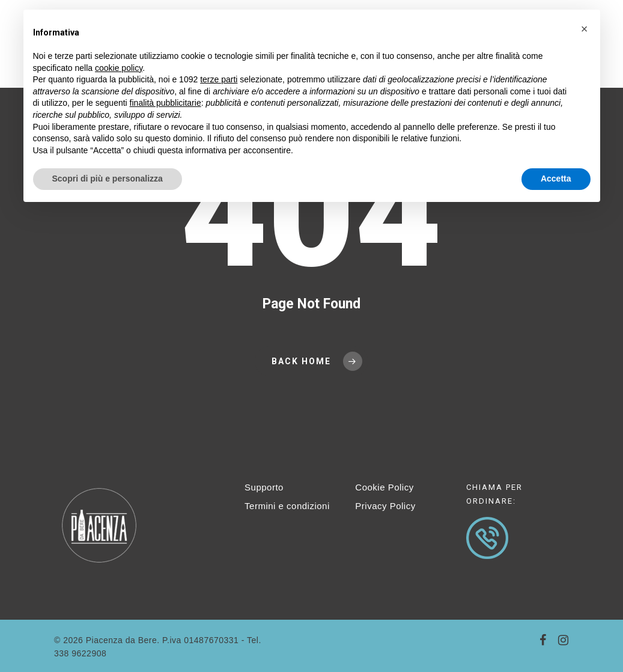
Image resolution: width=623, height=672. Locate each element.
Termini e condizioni (287, 506)
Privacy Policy (385, 506)
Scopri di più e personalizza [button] (108, 179)
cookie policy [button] (119, 68)
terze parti (219, 79)
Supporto (264, 487)
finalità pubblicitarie (166, 103)
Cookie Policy (384, 487)
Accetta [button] (556, 179)
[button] (585, 29)
